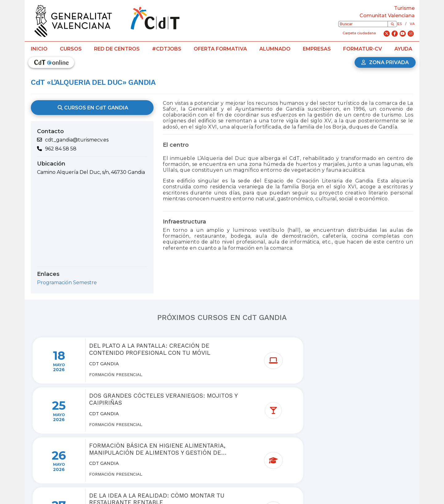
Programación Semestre (67, 283)
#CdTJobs (167, 49)
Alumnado (275, 49)
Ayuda (403, 49)
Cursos (71, 49)
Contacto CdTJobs (286, 493)
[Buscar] (392, 24)
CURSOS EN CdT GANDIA (92, 108)
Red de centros (117, 49)
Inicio (39, 49)
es (400, 24)
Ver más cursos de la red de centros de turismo (226, 454)
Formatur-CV (363, 49)
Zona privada (385, 62)
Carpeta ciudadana (359, 33)
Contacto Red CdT (243, 493)
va (412, 24)
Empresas (317, 49)
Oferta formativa (220, 49)
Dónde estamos (201, 493)
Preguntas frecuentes (156, 493)
